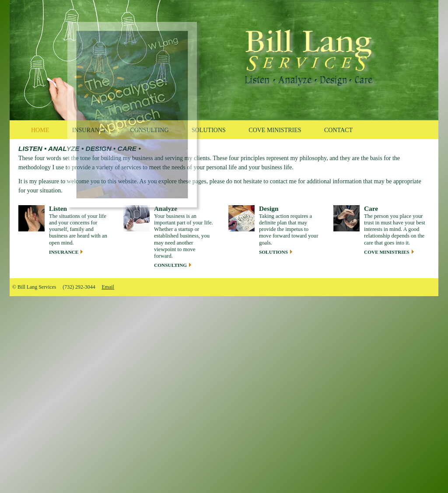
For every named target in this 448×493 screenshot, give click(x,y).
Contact (338, 130)
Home (40, 130)
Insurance (64, 252)
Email (108, 287)
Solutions (273, 252)
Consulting (170, 265)
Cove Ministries (387, 252)
